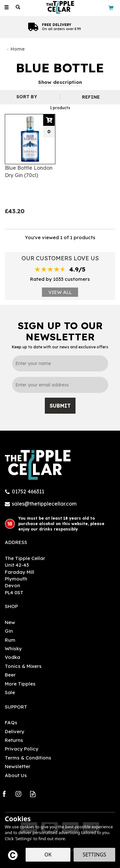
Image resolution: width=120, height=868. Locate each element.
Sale (10, 692)
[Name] (60, 363)
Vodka (12, 657)
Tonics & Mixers (23, 666)
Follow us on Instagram (18, 794)
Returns (14, 740)
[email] (60, 385)
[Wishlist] (29, 7)
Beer (10, 675)
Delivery (15, 731)
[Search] (18, 7)
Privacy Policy (22, 749)
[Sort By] (29, 97)
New (10, 622)
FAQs (11, 722)
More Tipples (20, 684)
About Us (16, 775)
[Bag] (111, 7)
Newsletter (18, 766)
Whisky (13, 649)
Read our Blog (33, 794)
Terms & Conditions (28, 758)
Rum (10, 640)
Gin (9, 631)
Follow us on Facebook (4, 794)
